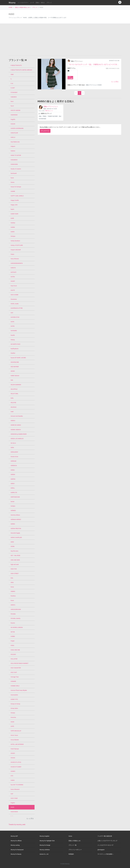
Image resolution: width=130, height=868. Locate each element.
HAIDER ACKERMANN (17, 128)
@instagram (101, 850)
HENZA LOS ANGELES (17, 439)
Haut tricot (14, 286)
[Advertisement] (65, 39)
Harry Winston (15, 259)
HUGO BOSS (14, 812)
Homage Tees (15, 677)
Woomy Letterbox (45, 850)
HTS (12, 776)
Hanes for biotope (16, 187)
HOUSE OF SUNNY (16, 767)
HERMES (13, 511)
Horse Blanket (15, 740)
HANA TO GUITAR (16, 155)
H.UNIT (13, 88)
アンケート (45, 131)
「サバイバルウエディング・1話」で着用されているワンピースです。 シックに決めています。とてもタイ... (93, 64)
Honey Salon (14, 708)
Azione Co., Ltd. (44, 854)
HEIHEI (13, 371)
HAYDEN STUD (15, 317)
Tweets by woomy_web (17, 825)
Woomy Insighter (44, 836)
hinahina (13, 596)
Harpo (12, 254)
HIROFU (13, 605)
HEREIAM (13, 461)
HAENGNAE (14, 115)
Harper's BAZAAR (16, 250)
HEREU (13, 470)
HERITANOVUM (15, 497)
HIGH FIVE (14, 569)
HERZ (12, 542)
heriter (13, 502)
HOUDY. (13, 753)
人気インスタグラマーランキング (107, 841)
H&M (12, 74)
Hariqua (13, 236)
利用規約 (71, 854)
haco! (12, 106)
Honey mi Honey (15, 704)
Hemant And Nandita (17, 416)
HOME (10, 7)
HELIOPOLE (14, 389)
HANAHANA (14, 164)
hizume (13, 623)
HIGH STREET (15, 573)
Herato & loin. (15, 457)
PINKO (45, 116)
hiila (12, 578)
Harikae (13, 223)
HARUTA (13, 268)
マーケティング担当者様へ (105, 854)
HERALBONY (14, 452)
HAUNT (13, 281)
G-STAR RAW (43, 119)
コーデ (32, 3)
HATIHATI (14, 272)
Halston (13, 151)
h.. (11, 79)
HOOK (12, 722)
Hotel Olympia (15, 749)
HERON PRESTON (16, 529)
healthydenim (15, 349)
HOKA (12, 645)
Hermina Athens (15, 515)
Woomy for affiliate (16, 841)
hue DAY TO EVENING (17, 785)
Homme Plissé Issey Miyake (19, 690)
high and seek (15, 564)
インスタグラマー (23, 3)
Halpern (13, 146)
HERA (12, 448)
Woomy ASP (14, 836)
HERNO (13, 524)
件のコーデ (49, 111)
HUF (12, 794)
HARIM (13, 227)
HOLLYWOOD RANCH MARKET (20, 663)
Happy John (14, 205)
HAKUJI (13, 137)
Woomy (12, 3)
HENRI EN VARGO (16, 425)
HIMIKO (13, 591)
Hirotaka (13, 614)
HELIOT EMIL (14, 394)
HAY (12, 313)
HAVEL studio (15, 304)
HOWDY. (13, 771)
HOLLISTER (14, 659)
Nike (40, 116)
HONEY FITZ (14, 699)
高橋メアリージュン (77, 61)
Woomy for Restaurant (17, 850)
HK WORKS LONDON (17, 627)
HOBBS (13, 636)
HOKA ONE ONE (15, 650)
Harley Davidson (15, 241)
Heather (13, 353)
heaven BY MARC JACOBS (18, 358)
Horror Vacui (14, 735)
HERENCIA (14, 466)
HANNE (13, 191)
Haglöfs (13, 119)
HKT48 (13, 632)
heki (12, 380)
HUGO (12, 807)
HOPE (12, 726)
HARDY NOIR (14, 214)
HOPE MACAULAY (16, 731)
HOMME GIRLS (15, 686)
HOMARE (13, 681)
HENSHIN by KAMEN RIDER (19, 434)
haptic (12, 209)
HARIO (13, 232)
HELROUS (14, 407)
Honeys (13, 713)
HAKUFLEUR (14, 133)
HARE (12, 218)
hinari (12, 600)
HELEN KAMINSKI (16, 385)
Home (70, 836)
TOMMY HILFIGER (53, 116)
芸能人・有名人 (40, 3)
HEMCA (13, 421)
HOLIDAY (13, 654)
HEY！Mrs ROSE (15, 555)
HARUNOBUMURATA (17, 263)
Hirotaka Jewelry (15, 618)
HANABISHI (14, 160)
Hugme (13, 803)
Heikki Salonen (15, 376)
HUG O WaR (14, 798)
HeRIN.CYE (14, 493)
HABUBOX (14, 97)
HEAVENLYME (15, 362)
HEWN (13, 546)
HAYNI (13, 326)
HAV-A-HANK (14, 295)
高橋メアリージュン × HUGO (94, 85)
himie (12, 587)
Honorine (13, 717)
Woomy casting (15, 845)
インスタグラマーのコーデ (105, 845)
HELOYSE (13, 403)
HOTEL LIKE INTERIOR (17, 744)
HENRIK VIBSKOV (16, 430)
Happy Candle (15, 200)
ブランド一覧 (73, 845)
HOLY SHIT (14, 672)
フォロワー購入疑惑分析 (105, 836)
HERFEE (13, 479)
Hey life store (14, 551)
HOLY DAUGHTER (16, 668)
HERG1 (13, 484)
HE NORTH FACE (15, 344)
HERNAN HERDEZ (16, 519)
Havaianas (14, 299)
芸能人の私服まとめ (74, 841)
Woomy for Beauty (16, 854)
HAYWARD (14, 331)
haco (12, 101)
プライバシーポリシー (75, 850)
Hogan (13, 641)
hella (12, 398)
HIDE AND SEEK (15, 560)
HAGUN (13, 124)
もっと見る (115, 82)
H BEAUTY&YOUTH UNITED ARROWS (21, 70)
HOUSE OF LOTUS (16, 762)
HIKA (12, 582)
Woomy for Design (45, 845)
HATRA (13, 277)
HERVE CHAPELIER (16, 537)
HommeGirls (14, 695)
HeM (12, 412)
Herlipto (13, 506)
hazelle (13, 335)
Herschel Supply (15, 533)
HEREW (13, 474)
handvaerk (14, 173)
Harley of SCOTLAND (17, 245)
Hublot (13, 780)
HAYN (12, 322)
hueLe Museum (15, 789)
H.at (12, 83)
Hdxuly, (13, 340)
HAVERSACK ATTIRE (17, 308)
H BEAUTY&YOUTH (16, 65)
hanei (12, 178)
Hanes (13, 182)
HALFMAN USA (15, 142)
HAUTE (13, 290)
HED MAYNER (15, 367)
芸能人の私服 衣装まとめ (22, 7)
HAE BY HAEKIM (15, 110)
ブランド (49, 3)
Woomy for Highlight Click (47, 841)
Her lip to (13, 443)
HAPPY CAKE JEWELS (17, 196)
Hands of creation (16, 169)
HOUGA (13, 758)
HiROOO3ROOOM (16, 609)
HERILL (13, 488)
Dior (60, 116)
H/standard (14, 92)
